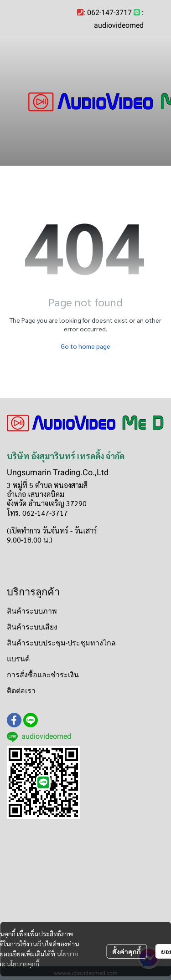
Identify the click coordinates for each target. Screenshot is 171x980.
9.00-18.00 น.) (30, 540)
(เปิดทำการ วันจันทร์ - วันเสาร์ (52, 531)
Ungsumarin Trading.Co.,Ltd (58, 472)
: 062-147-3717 (108, 13)
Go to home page (85, 346)
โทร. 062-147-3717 (37, 513)
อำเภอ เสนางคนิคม (36, 494)
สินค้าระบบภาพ (32, 611)
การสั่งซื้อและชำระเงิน (43, 675)
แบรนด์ (18, 659)
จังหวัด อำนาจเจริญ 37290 (47, 503)
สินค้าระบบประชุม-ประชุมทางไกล (61, 643)
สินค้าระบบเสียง (32, 627)
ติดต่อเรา (21, 691)
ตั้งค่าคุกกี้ (127, 951)
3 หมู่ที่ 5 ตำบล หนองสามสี (47, 485)
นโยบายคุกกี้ (23, 964)
